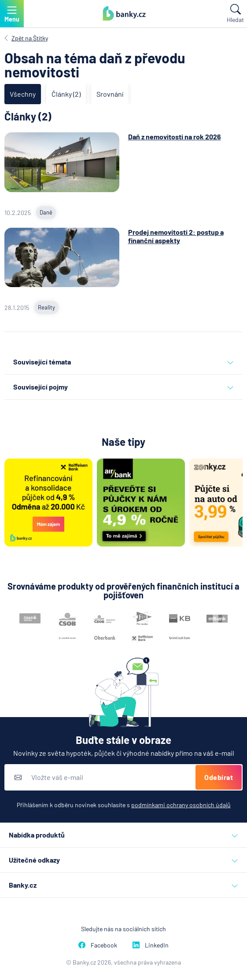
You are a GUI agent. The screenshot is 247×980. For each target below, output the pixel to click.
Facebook (98, 945)
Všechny (23, 94)
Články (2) (66, 94)
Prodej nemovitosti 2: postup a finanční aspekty (176, 236)
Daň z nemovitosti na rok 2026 (175, 137)
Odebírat (219, 777)
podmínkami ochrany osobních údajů (181, 805)
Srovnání (110, 94)
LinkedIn (151, 945)
